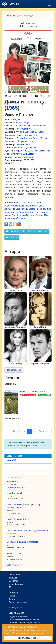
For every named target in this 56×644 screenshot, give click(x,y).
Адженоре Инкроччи (23, 135)
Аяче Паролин (23, 144)
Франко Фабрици (21, 209)
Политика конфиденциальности (24, 623)
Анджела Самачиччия (40, 151)
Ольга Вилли (31, 206)
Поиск (12, 596)
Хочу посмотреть (38, 231)
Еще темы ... (14, 565)
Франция (26, 122)
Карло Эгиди (22, 151)
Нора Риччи (36, 209)
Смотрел (12, 238)
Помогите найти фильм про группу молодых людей (24, 506)
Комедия (16, 119)
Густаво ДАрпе (42, 215)
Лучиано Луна (27, 141)
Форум (12, 599)
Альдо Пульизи (27, 215)
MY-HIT (11, 4)
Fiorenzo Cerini (12, 141)
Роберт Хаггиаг (40, 138)
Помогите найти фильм (18, 519)
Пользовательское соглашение (24, 619)
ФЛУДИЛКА (12, 481)
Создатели (12, 460)
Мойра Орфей (11, 215)
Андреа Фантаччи (13, 154)
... (35, 135)
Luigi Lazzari (29, 154)
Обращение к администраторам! (23, 542)
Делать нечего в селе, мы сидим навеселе (27, 531)
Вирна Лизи (20, 203)
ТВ (10, 587)
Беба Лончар (16, 363)
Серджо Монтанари (23, 157)
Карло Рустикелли (27, 148)
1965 (12, 108)
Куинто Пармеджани (37, 212)
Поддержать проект (18, 616)
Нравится (12, 231)
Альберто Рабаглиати (15, 218)
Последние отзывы (18, 602)
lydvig (23, 392)
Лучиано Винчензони (26, 132)
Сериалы (13, 581)
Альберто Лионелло (14, 206)
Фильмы (11, 16)
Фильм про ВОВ (14, 553)
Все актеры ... (14, 370)
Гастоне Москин (34, 203)
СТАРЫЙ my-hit (14, 493)
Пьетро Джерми (23, 129)
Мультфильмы (16, 584)
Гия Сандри (21, 212)
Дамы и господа (14, 456)
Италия (17, 122)
